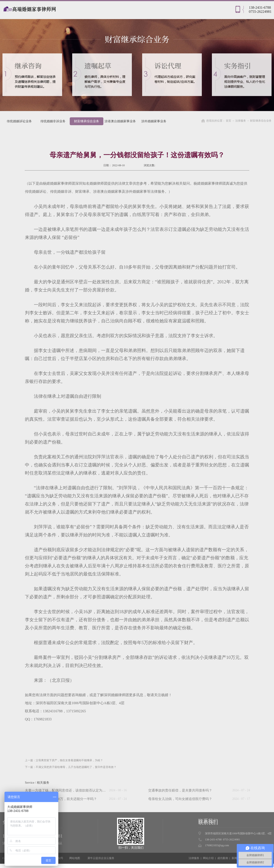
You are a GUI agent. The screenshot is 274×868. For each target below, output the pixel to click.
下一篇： (71, 767)
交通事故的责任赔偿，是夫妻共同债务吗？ (180, 790)
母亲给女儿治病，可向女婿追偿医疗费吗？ (180, 799)
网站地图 (74, 858)
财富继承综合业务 (261, 121)
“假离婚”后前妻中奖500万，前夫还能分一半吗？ (61, 799)
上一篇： (64, 760)
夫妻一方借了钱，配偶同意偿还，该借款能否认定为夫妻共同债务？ (75, 790)
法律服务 (241, 121)
